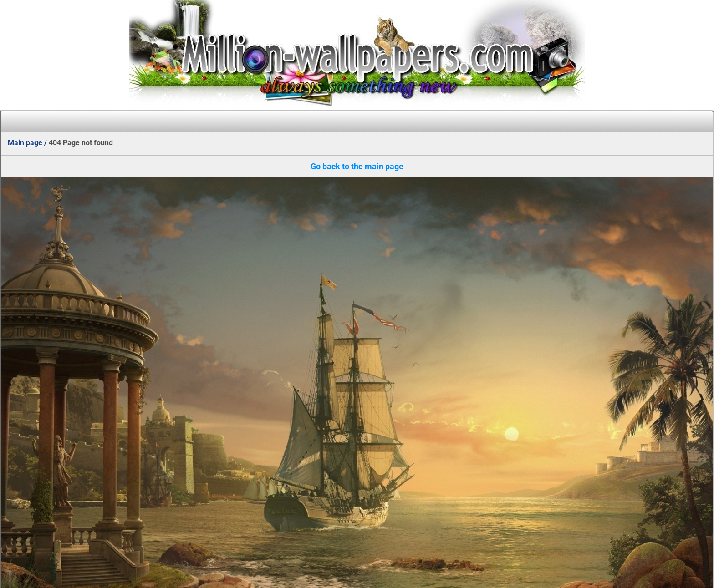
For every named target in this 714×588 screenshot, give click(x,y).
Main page (25, 143)
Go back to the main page (357, 166)
